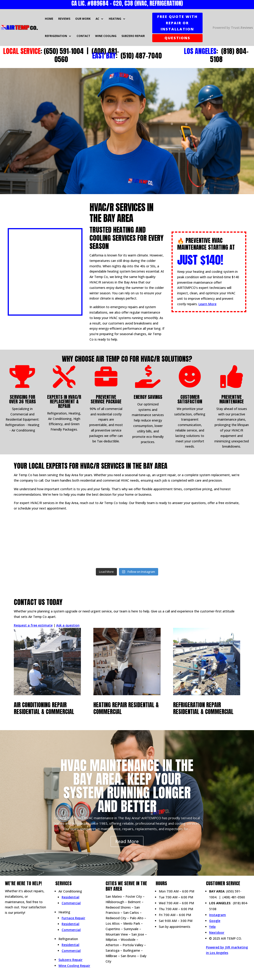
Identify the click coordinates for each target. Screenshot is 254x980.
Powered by (233, 28)
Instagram (218, 915)
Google (215, 921)
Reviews (64, 19)
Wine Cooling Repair (74, 966)
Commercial (71, 903)
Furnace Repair (73, 918)
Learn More (207, 304)
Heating (115, 19)
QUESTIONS (177, 38)
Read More (127, 841)
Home (49, 19)
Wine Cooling (106, 36)
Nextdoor (217, 932)
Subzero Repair (133, 36)
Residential (70, 897)
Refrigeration (56, 36)
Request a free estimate (33, 625)
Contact (83, 36)
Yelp (212, 927)
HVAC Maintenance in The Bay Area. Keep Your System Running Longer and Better (127, 786)
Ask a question (68, 625)
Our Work (83, 19)
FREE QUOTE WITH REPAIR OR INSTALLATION (177, 23)
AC (97, 19)
